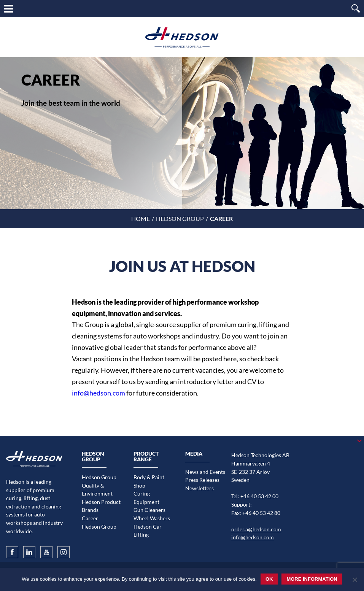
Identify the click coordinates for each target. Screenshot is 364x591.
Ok (269, 579)
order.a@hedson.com (256, 529)
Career (90, 518)
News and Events (205, 472)
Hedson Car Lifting (148, 531)
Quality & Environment (97, 490)
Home (141, 218)
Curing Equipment (146, 498)
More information (312, 579)
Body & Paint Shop (149, 481)
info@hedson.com (99, 393)
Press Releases (202, 480)
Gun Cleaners (149, 510)
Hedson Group (180, 218)
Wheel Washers (152, 518)
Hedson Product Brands (101, 506)
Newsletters (199, 488)
